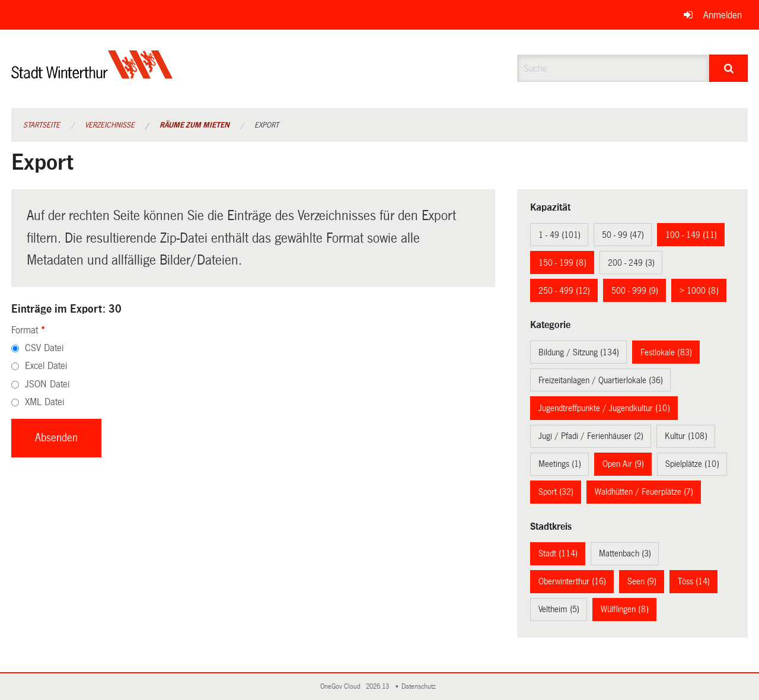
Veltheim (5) (559, 609)
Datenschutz (420, 687)
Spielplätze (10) (692, 464)
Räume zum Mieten (194, 125)
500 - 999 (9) (635, 291)
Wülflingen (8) (625, 609)
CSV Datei (44, 348)
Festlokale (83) (666, 352)
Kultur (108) (686, 436)
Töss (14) (694, 581)
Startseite (42, 125)
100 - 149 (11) (691, 235)
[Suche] (728, 68)
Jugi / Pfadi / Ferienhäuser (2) (591, 436)
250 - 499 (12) (564, 291)
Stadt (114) (558, 553)
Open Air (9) (623, 464)
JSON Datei (47, 384)
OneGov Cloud (342, 687)
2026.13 (378, 687)
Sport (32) (556, 492)
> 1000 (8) (699, 291)
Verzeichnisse (110, 125)
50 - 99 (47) (623, 235)
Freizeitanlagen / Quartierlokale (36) (601, 380)
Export (267, 125)
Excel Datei (46, 366)
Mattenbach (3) (625, 553)
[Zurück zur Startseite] (92, 74)
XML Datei (44, 402)
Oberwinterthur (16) (572, 581)
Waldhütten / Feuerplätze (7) (644, 492)
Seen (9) (642, 581)
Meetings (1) (560, 464)
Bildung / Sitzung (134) (579, 352)
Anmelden (723, 15)
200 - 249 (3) (631, 263)
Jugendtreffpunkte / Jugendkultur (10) (604, 408)
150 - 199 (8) (562, 263)
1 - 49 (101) (559, 235)
